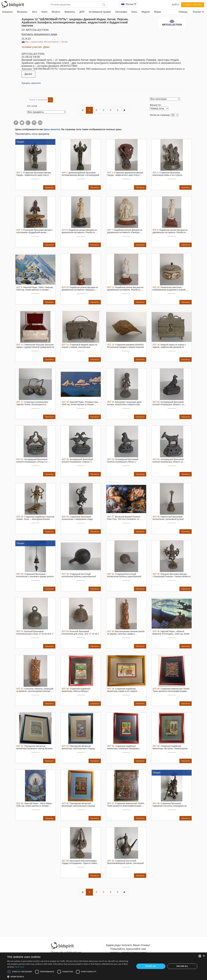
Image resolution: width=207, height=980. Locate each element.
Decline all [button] (182, 966)
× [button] (204, 956)
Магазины (22, 12)
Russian (198, 12)
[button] (69, 976)
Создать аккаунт (193, 5)
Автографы (121, 12)
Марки (158, 12)
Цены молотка (52, 129)
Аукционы (7, 12)
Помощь (183, 12)
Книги (44, 12)
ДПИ (82, 12)
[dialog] (103, 966)
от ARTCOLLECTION (35, 30)
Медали (146, 12)
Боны (134, 12)
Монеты (56, 12)
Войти (175, 5)
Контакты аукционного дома (39, 34)
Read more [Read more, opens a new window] (20, 967)
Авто (34, 12)
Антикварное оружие (100, 12)
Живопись (70, 12)
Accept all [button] (151, 966)
